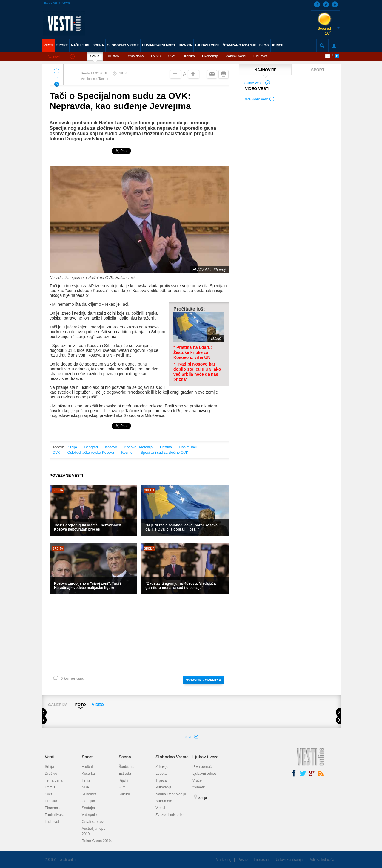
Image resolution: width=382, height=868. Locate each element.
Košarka (88, 774)
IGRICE (278, 45)
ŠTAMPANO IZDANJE (239, 45)
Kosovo (111, 447)
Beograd (91, 447)
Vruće (197, 780)
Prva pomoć (202, 767)
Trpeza (161, 780)
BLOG (264, 45)
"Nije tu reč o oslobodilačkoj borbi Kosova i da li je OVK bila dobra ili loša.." (182, 527)
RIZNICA (185, 45)
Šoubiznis (127, 767)
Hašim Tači (188, 447)
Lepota (161, 774)
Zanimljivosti (236, 56)
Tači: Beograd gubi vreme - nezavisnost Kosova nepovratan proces (88, 527)
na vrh (191, 737)
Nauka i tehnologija (171, 794)
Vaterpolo (89, 815)
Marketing (224, 860)
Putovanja (163, 787)
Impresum (262, 860)
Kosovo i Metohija (139, 447)
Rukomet (89, 794)
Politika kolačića (322, 860)
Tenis (86, 780)
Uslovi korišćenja (289, 860)
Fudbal (87, 767)
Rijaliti (124, 780)
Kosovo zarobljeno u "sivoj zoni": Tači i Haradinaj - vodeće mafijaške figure (88, 586)
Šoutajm (88, 808)
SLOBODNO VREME (123, 45)
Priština (166, 447)
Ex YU (156, 56)
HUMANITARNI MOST (159, 45)
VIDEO (98, 705)
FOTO (81, 705)
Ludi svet (260, 56)
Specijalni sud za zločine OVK (164, 453)
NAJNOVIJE (265, 70)
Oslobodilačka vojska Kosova (91, 453)
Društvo (113, 56)
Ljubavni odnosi (205, 774)
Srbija (95, 56)
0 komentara (68, 680)
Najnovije (61, 57)
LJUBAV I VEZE (207, 45)
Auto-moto (164, 801)
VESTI (48, 45)
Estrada (125, 774)
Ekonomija (210, 56)
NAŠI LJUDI (80, 45)
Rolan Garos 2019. (97, 841)
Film (122, 787)
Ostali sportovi (93, 822)
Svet (172, 56)
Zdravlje (162, 767)
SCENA (98, 45)
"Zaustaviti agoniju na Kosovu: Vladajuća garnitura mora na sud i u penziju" (181, 586)
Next (338, 713)
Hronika (189, 56)
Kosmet (127, 453)
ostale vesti (258, 84)
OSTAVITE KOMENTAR (203, 680)
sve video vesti (260, 100)
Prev (47, 713)
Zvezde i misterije (169, 815)
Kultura (124, 794)
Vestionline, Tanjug (95, 79)
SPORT (62, 45)
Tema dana (135, 56)
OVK (56, 453)
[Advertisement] (139, 635)
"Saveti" (199, 787)
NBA (86, 787)
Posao (243, 860)
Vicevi (160, 808)
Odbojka (88, 801)
